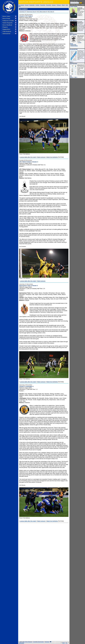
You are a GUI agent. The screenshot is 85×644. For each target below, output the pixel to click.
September (32, 5)
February (59, 5)
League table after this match (28, 157)
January (54, 5)
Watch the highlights (52, 157)
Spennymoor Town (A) (32, 12)
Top (66, 643)
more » (72, 19)
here (71, 76)
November (43, 5)
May (20, 6)
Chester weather (74, 46)
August (27, 5)
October (37, 5)
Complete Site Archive (38, 642)
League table (73, 45)
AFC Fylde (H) (51, 12)
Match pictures (41, 157)
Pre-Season (21, 5)
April (67, 5)
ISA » (76, 77)
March (63, 5)
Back (63, 643)
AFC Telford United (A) (42, 12)
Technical (47, 642)
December (49, 5)
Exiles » (72, 77)
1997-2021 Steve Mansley (26, 642)
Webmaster (21, 643)
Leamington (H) (23, 12)
